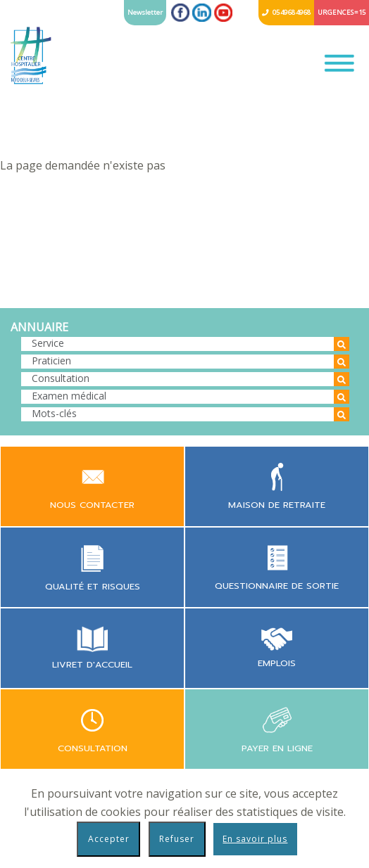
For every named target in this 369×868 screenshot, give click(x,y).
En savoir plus (255, 839)
